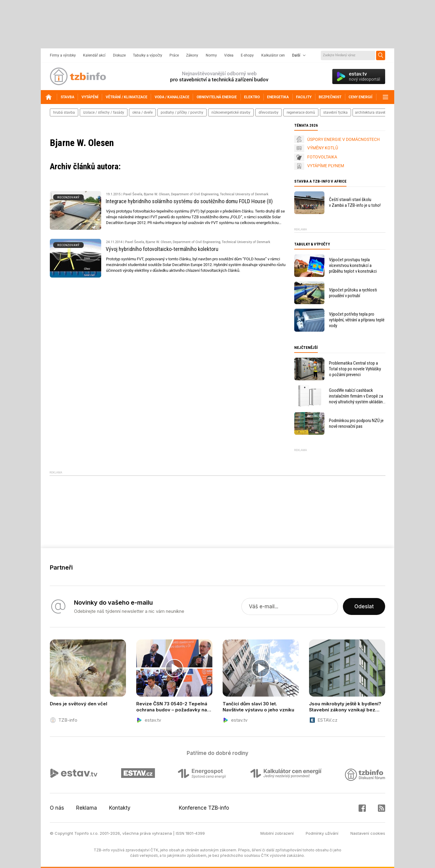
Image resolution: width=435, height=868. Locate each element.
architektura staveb (371, 112)
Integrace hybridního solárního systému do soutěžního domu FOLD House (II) (189, 201)
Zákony (192, 55)
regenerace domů (301, 112)
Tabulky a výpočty (148, 55)
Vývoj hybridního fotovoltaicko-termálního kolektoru (162, 249)
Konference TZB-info (204, 808)
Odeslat (364, 606)
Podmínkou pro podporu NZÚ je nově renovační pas (356, 423)
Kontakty (120, 808)
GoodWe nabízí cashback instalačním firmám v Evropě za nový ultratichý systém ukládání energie (356, 396)
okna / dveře (142, 112)
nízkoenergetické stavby (231, 112)
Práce (174, 55)
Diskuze (119, 55)
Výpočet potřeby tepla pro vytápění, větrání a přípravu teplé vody (357, 320)
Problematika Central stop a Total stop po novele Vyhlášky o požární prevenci (355, 369)
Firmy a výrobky (63, 55)
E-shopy (247, 55)
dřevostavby (269, 112)
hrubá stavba (64, 112)
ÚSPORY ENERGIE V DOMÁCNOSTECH (343, 139)
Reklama (87, 808)
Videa (229, 55)
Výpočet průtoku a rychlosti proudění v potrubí (353, 293)
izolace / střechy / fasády (104, 112)
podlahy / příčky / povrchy (182, 112)
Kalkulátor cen (273, 55)
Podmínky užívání (322, 833)
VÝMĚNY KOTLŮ (323, 148)
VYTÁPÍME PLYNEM (326, 166)
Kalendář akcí (94, 55)
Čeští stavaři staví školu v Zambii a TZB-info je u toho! (355, 202)
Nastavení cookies (368, 833)
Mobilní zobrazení (277, 833)
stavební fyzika (335, 112)
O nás (57, 808)
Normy (211, 55)
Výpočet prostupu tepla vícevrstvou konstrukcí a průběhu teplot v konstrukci (353, 265)
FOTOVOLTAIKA (322, 157)
